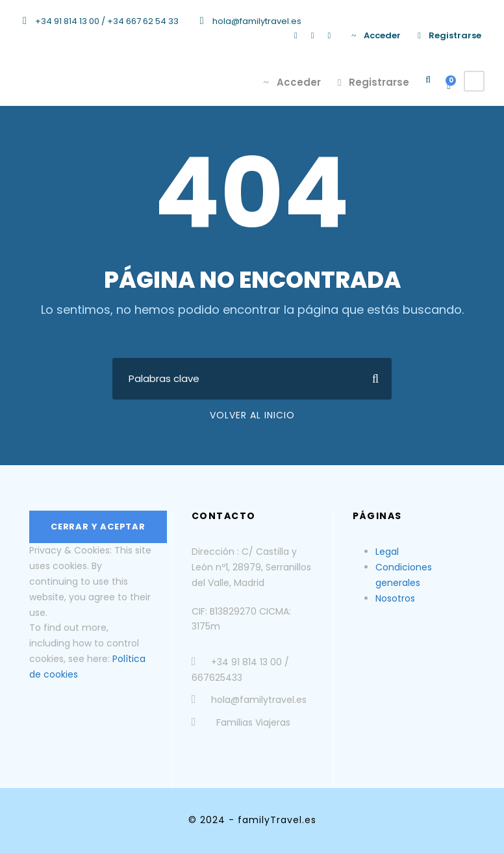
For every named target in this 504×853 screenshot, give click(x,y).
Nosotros (395, 598)
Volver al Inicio (252, 415)
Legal (387, 552)
